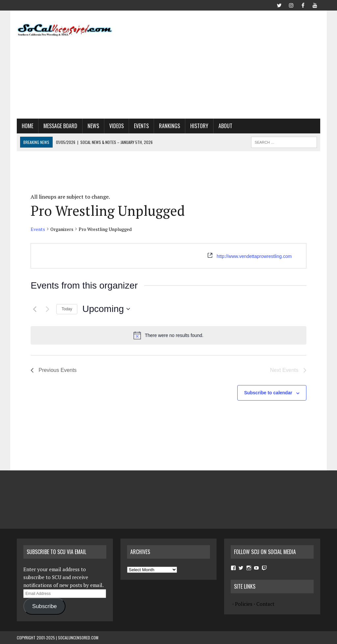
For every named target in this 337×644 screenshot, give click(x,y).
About (225, 126)
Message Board (60, 126)
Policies (244, 604)
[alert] (168, 335)
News (93, 126)
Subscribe (45, 606)
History (199, 126)
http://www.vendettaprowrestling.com (254, 256)
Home (27, 126)
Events (141, 126)
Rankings (169, 126)
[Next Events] (47, 309)
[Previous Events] (35, 309)
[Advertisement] (229, 63)
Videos (117, 126)
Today (67, 309)
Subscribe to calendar (268, 393)
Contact (265, 604)
